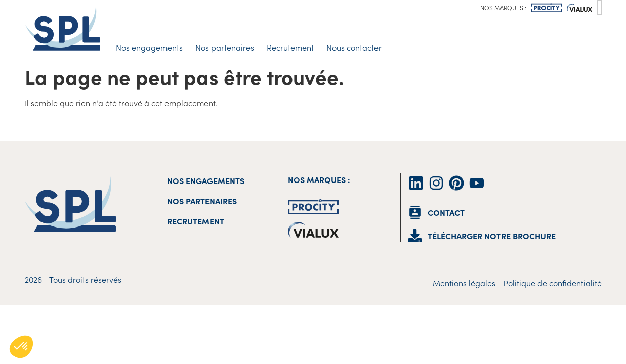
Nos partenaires (225, 47)
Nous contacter (354, 47)
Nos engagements (149, 47)
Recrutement (290, 47)
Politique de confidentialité (552, 283)
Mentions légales (464, 283)
